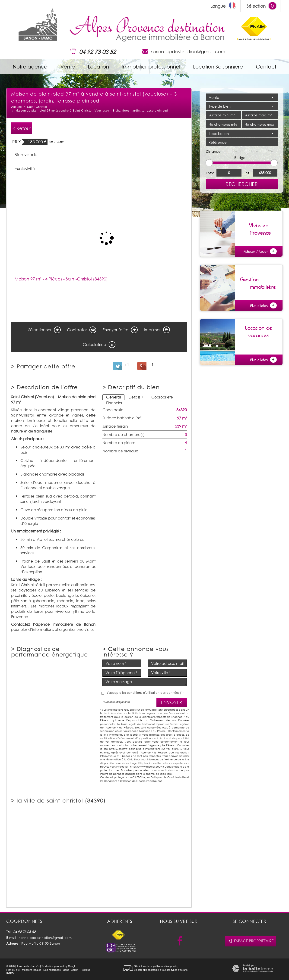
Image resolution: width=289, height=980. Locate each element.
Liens (66, 970)
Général (113, 397)
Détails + (136, 397)
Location (98, 67)
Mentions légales (32, 970)
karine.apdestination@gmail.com (188, 51)
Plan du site (13, 970)
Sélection (256, 6)
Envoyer (172, 702)
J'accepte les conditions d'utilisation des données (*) (145, 693)
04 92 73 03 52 (97, 52)
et (247, 173)
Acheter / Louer (260, 251)
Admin (75, 970)
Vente (68, 67)
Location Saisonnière (218, 67)
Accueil (16, 107)
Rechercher (242, 184)
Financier (114, 403)
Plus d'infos (263, 305)
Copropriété (162, 397)
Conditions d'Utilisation (118, 781)
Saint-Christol (37, 107)
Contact (266, 67)
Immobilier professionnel (151, 67)
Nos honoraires (52, 970)
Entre (210, 173)
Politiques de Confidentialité (168, 777)
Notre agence (30, 67)
